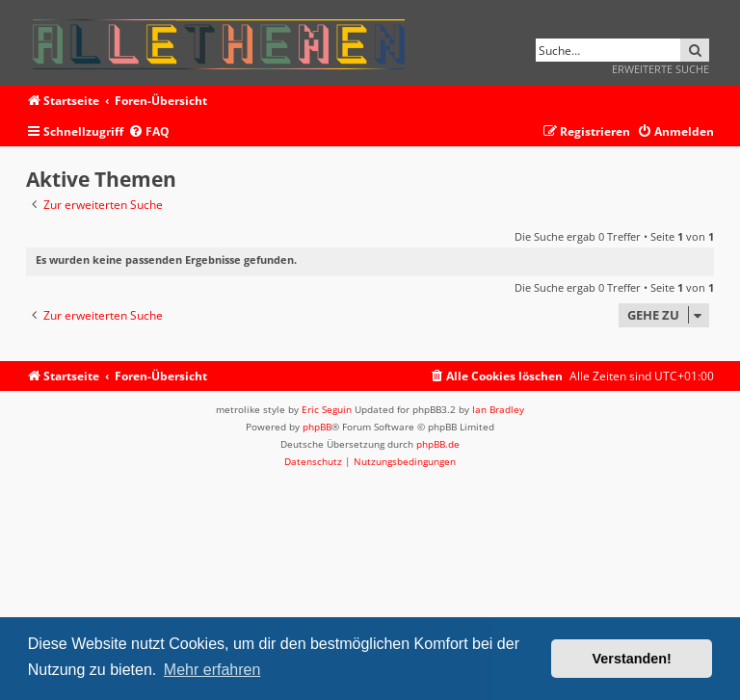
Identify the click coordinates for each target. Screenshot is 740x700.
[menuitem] (149, 132)
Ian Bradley (498, 409)
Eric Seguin (327, 409)
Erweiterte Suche (661, 69)
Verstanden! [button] (632, 659)
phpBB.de (438, 444)
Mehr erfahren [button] (212, 670)
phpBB (317, 427)
